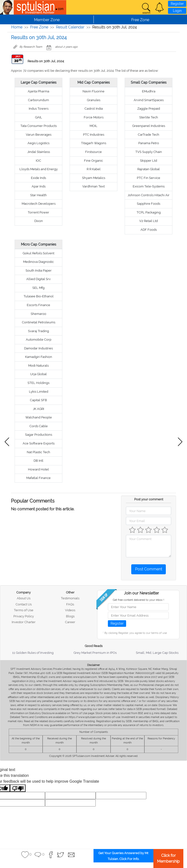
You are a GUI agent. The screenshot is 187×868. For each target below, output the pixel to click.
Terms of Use (24, 610)
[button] (159, 7)
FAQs (70, 604)
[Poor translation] (18, 788)
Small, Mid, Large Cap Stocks (157, 653)
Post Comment (149, 569)
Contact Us (24, 604)
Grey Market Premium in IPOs (95, 653)
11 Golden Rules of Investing (33, 653)
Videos (70, 610)
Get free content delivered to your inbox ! (138, 600)
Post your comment (149, 499)
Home (17, 27)
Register (177, 4)
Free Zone (39, 27)
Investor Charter (24, 622)
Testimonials (70, 598)
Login (177, 11)
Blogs (70, 616)
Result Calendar (70, 27)
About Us (24, 598)
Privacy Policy (24, 616)
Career (70, 622)
